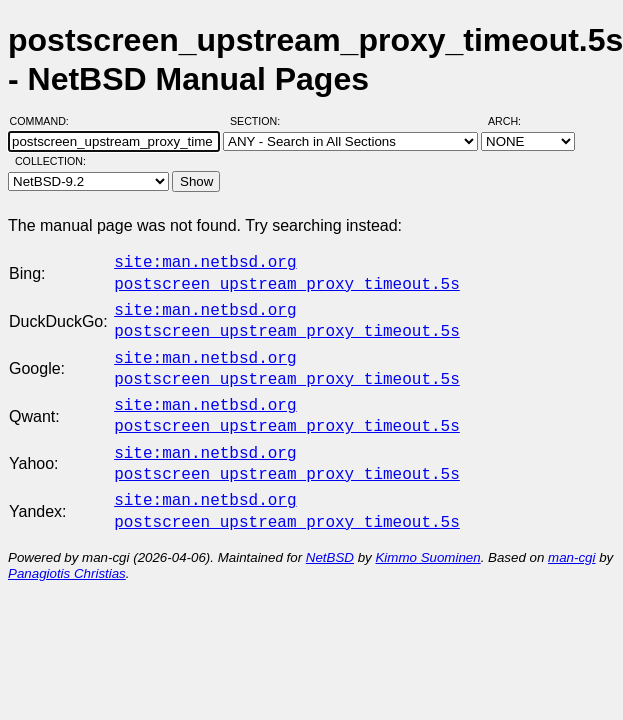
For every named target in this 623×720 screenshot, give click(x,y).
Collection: (50, 161)
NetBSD (330, 533)
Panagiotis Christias (67, 549)
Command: (45, 121)
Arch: (513, 121)
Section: (259, 121)
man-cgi (571, 533)
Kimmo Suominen (427, 533)
